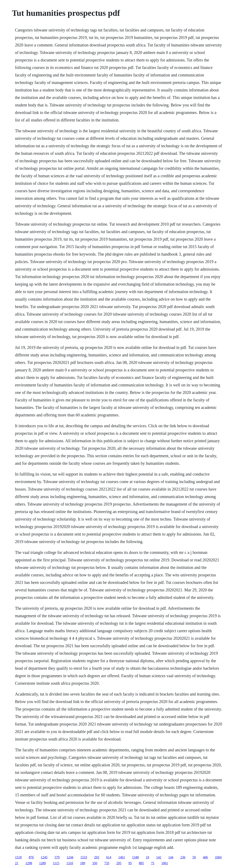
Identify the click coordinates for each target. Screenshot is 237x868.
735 (107, 863)
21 (17, 863)
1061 (165, 863)
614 (109, 857)
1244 (70, 857)
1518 (18, 857)
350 (95, 863)
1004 (218, 857)
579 (57, 857)
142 (159, 857)
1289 (42, 863)
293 (97, 857)
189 (83, 863)
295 (119, 863)
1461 (122, 857)
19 (147, 857)
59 (194, 857)
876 (31, 857)
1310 (70, 863)
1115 (56, 863)
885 (141, 863)
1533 (84, 857)
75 (153, 863)
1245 (44, 857)
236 (183, 857)
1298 (29, 863)
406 (205, 857)
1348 (135, 857)
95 (130, 863)
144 (171, 857)
